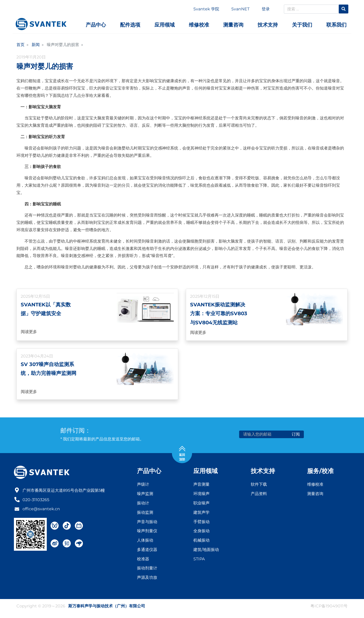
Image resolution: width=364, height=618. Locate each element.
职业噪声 (201, 504)
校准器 (143, 560)
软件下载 (259, 485)
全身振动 (201, 532)
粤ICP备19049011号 (329, 607)
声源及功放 (147, 578)
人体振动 (145, 541)
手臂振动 (201, 523)
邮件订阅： (76, 431)
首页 (20, 45)
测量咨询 (315, 494)
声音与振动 (147, 523)
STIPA (199, 560)
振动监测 (145, 513)
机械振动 (201, 541)
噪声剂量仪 (147, 532)
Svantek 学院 (206, 9)
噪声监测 (145, 494)
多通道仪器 (147, 550)
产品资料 (259, 494)
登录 (266, 9)
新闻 (36, 45)
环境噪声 (201, 494)
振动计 (143, 504)
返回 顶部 (182, 454)
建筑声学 (201, 513)
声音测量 (201, 485)
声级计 (143, 485)
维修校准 (315, 485)
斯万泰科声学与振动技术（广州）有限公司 (107, 607)
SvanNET (240, 9)
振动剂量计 (147, 569)
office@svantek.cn (41, 509)
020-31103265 (36, 500)
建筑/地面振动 (206, 550)
